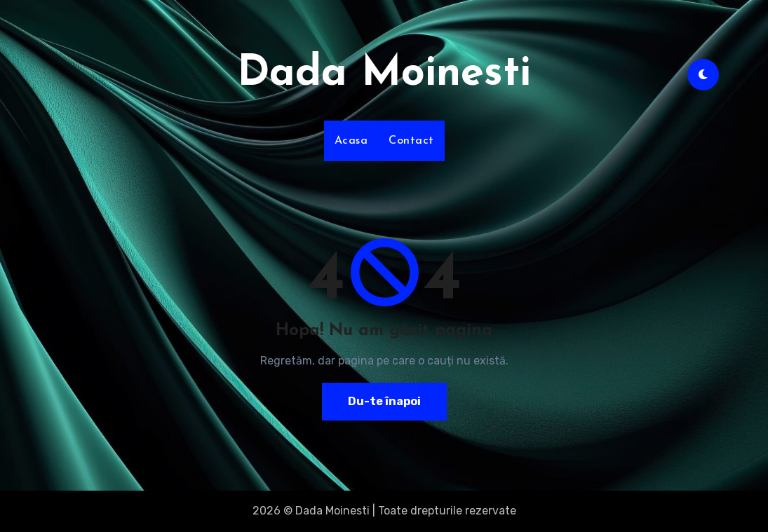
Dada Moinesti (384, 74)
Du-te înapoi (384, 401)
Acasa (351, 141)
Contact (411, 141)
